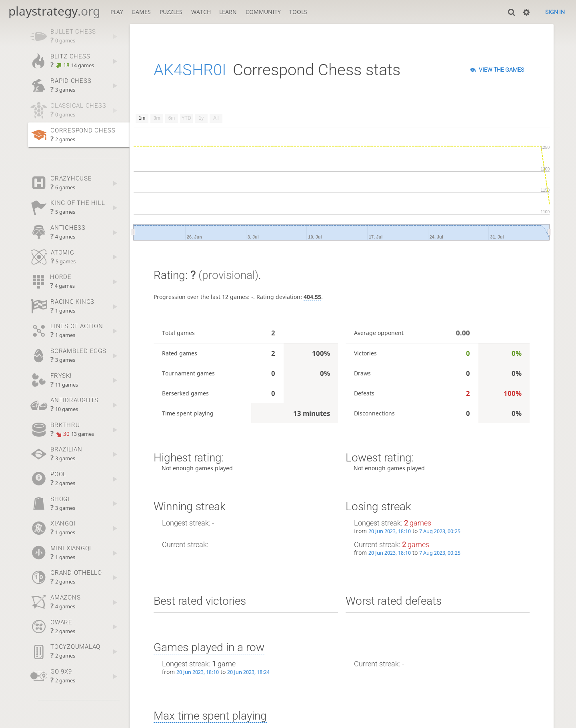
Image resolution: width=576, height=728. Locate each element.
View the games (501, 70)
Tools (298, 12)
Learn (228, 12)
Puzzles (171, 12)
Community (263, 12)
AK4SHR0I (190, 70)
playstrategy (54, 11)
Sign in (555, 12)
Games (141, 12)
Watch (201, 12)
